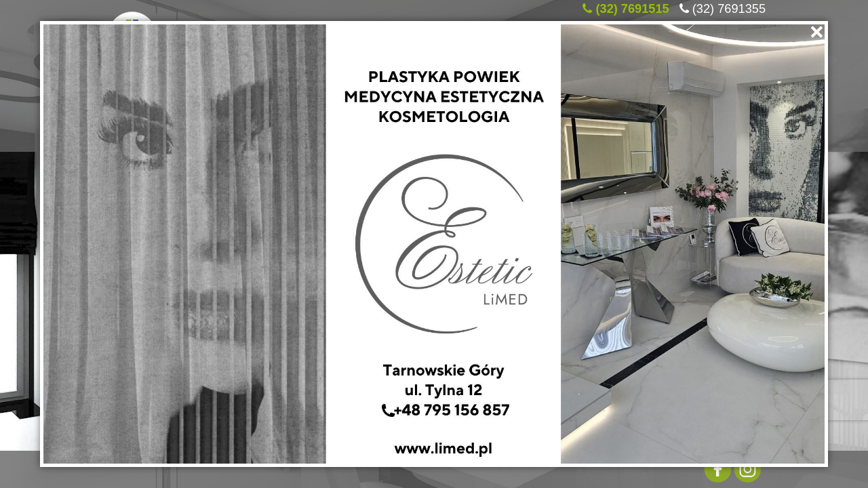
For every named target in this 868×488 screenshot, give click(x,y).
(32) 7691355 (729, 7)
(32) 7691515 (632, 7)
